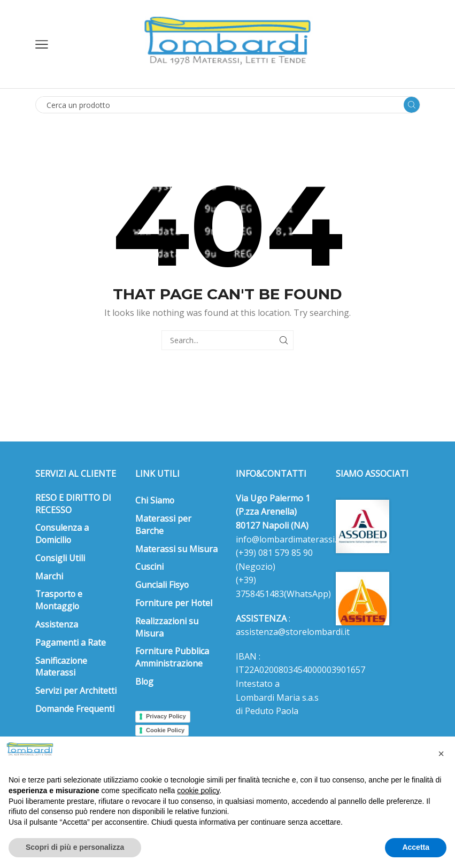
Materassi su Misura (176, 549)
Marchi (49, 576)
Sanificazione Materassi (61, 667)
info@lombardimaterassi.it (289, 539)
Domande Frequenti (75, 709)
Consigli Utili (60, 558)
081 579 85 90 (284, 553)
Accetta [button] (416, 847)
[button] (441, 754)
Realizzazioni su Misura (167, 627)
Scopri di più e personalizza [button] (75, 847)
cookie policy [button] (198, 790)
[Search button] (412, 105)
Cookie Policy (165, 730)
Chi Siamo (155, 500)
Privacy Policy (166, 716)
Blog (144, 681)
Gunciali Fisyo (162, 585)
